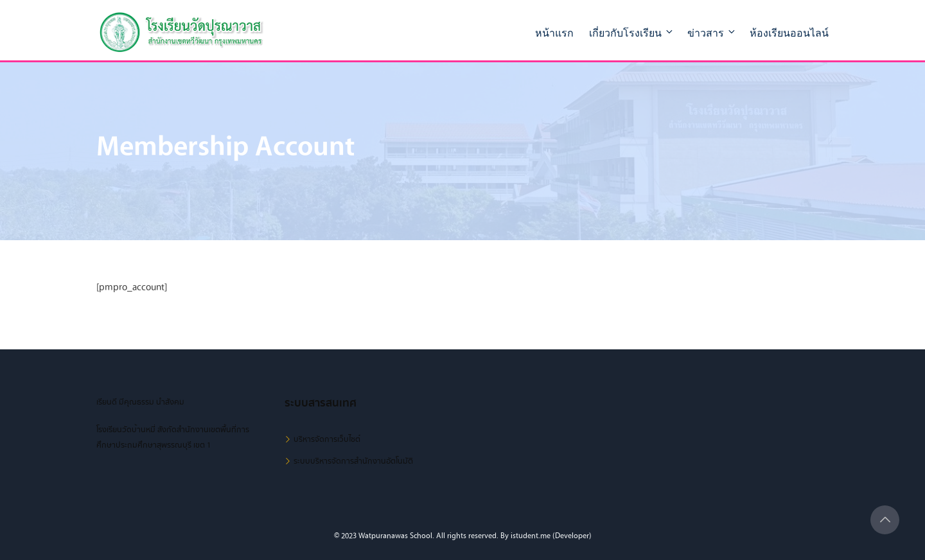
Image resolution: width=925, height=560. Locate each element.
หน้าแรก (554, 33)
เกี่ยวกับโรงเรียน (632, 32)
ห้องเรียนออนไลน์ (789, 33)
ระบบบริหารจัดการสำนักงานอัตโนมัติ (353, 461)
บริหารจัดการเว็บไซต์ (327, 439)
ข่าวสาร (712, 32)
